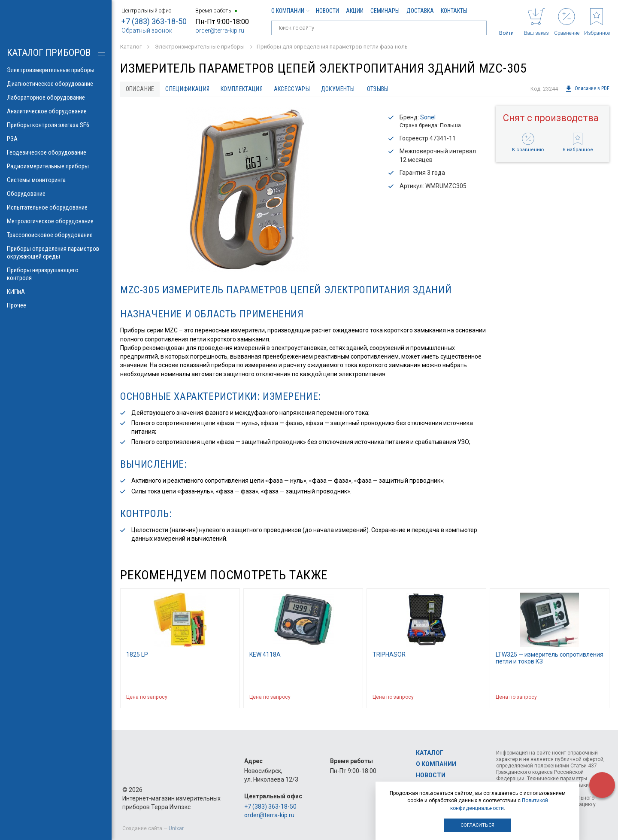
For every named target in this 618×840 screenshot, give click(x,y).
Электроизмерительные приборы (56, 70)
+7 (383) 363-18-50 (154, 21)
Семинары (385, 11)
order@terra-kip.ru (220, 30)
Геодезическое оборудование (56, 152)
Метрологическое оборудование (56, 221)
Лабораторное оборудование (56, 97)
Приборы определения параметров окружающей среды (56, 253)
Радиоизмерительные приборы (56, 166)
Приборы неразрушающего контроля (56, 274)
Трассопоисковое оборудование (56, 235)
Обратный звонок (147, 30)
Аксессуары (292, 89)
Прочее (56, 305)
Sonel (428, 117)
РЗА (56, 139)
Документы (339, 89)
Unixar (176, 828)
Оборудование (56, 194)
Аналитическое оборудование (56, 111)
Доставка (420, 11)
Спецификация (188, 89)
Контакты (454, 11)
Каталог (430, 753)
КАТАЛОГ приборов (49, 53)
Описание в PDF (587, 89)
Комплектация (242, 89)
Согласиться (477, 825)
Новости (327, 11)
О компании (290, 11)
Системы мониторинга (56, 180)
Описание (140, 89)
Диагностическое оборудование (56, 84)
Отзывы (379, 89)
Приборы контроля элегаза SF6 (56, 125)
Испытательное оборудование (56, 207)
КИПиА (56, 292)
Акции (355, 11)
